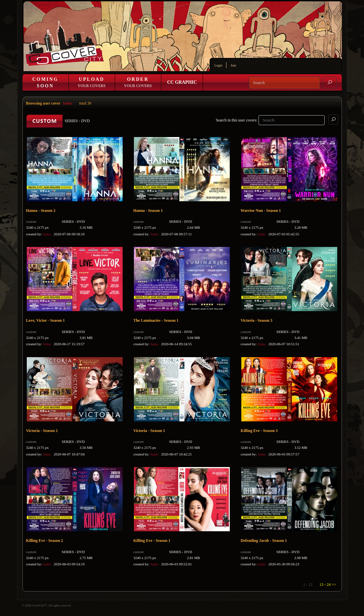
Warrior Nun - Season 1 (261, 211)
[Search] (284, 83)
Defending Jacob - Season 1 (264, 541)
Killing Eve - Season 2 (45, 541)
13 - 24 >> (328, 585)
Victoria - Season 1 (149, 431)
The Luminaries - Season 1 (156, 320)
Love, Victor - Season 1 (45, 320)
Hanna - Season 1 (148, 211)
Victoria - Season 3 (257, 320)
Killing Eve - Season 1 (152, 541)
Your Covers (92, 82)
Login (219, 65)
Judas (67, 103)
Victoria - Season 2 (42, 431)
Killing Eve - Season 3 (259, 431)
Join (233, 65)
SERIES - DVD (73, 221)
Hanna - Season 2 (41, 211)
